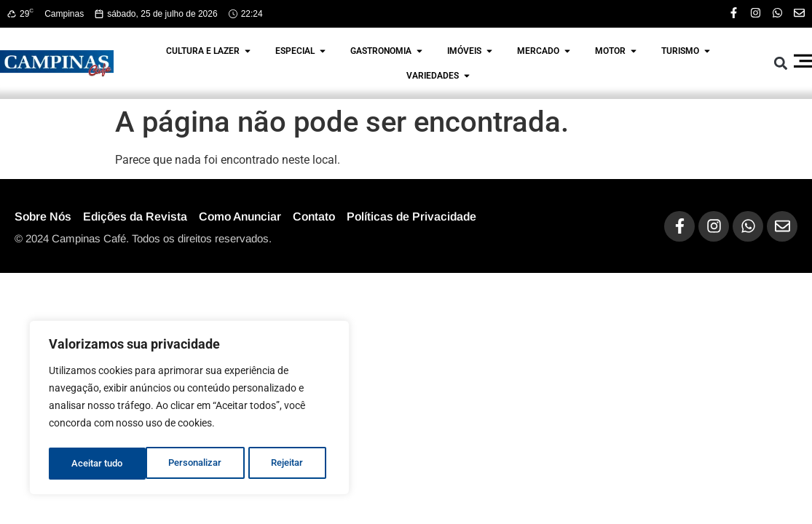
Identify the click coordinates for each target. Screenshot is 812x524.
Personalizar (98, 464)
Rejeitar (190, 464)
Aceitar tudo (282, 464)
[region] (189, 410)
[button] (780, 64)
